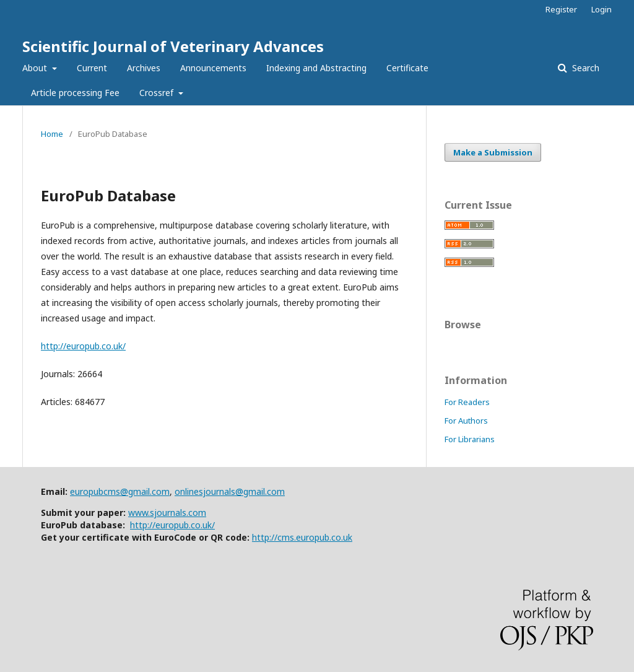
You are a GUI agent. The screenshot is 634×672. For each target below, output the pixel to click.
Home (52, 134)
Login (601, 9)
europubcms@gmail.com (120, 491)
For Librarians (470, 439)
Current (92, 68)
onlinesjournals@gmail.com (230, 491)
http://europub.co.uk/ (83, 346)
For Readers (467, 402)
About (36, 68)
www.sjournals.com (167, 513)
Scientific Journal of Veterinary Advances (173, 46)
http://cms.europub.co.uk (302, 537)
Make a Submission (493, 152)
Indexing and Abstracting (316, 68)
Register (561, 9)
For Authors (466, 421)
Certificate (407, 68)
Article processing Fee (75, 93)
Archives (144, 68)
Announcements (213, 68)
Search (584, 68)
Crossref (158, 93)
